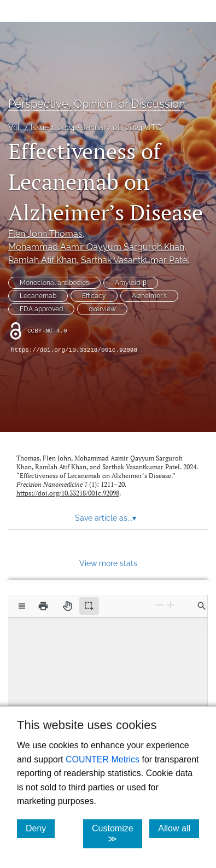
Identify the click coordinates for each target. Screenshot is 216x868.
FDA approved (41, 309)
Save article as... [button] (106, 518)
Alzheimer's (149, 296)
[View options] (22, 606)
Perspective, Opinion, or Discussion (97, 104)
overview (102, 309)
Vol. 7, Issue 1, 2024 (42, 127)
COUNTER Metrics (103, 759)
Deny (40, 828)
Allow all (179, 828)
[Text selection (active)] (89, 606)
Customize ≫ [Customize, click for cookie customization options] (117, 834)
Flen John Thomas (45, 234)
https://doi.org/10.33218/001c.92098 (74, 350)
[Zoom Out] (160, 605)
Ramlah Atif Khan (42, 260)
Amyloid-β (131, 283)
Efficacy (94, 296)
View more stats (108, 563)
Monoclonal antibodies (54, 283)
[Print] (43, 606)
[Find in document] (202, 606)
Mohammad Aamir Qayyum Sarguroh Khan (96, 247)
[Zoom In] (171, 605)
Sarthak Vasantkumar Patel (135, 260)
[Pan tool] (67, 606)
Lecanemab (38, 296)
